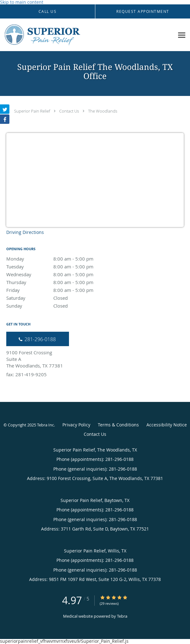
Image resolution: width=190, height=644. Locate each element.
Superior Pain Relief (32, 111)
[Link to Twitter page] (5, 109)
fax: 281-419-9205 (26, 374)
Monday (61, 259)
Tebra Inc (45, 425)
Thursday (61, 282)
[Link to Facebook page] (5, 119)
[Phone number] (38, 339)
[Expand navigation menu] (182, 35)
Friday (61, 290)
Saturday (61, 298)
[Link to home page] (87, 35)
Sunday (61, 306)
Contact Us (69, 111)
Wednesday (61, 274)
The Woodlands (103, 111)
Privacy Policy (76, 425)
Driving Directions (25, 232)
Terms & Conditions (118, 425)
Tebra (122, 616)
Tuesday (61, 267)
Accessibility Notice (167, 425)
